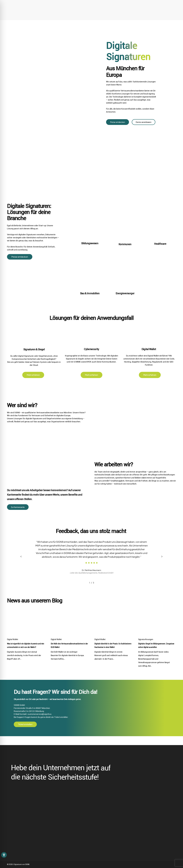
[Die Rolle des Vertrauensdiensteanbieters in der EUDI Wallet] (70, 630)
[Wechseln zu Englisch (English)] (163, 2)
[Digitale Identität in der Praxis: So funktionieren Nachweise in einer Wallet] (113, 630)
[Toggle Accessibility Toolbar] (4, 855)
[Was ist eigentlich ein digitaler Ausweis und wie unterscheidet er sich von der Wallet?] (26, 630)
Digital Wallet (12, 647)
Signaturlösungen (146, 647)
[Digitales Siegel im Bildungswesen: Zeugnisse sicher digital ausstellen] (157, 630)
